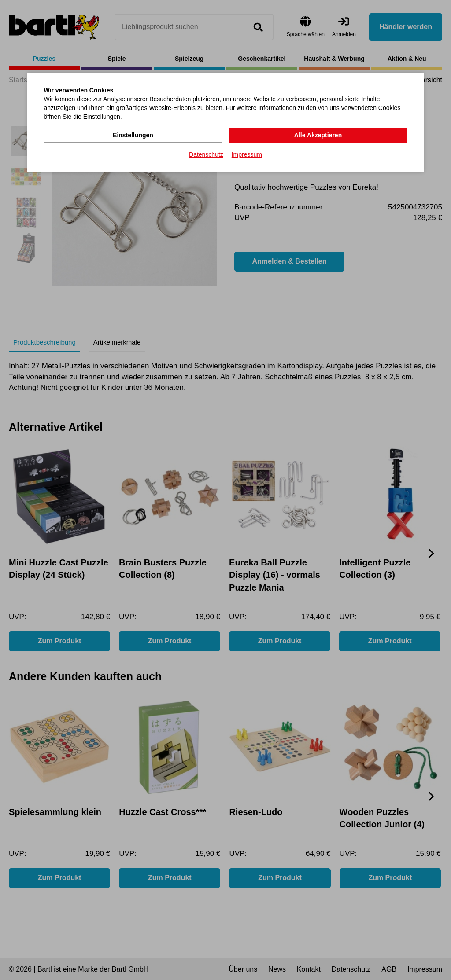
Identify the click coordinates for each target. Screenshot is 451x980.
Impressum (247, 154)
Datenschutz (206, 154)
